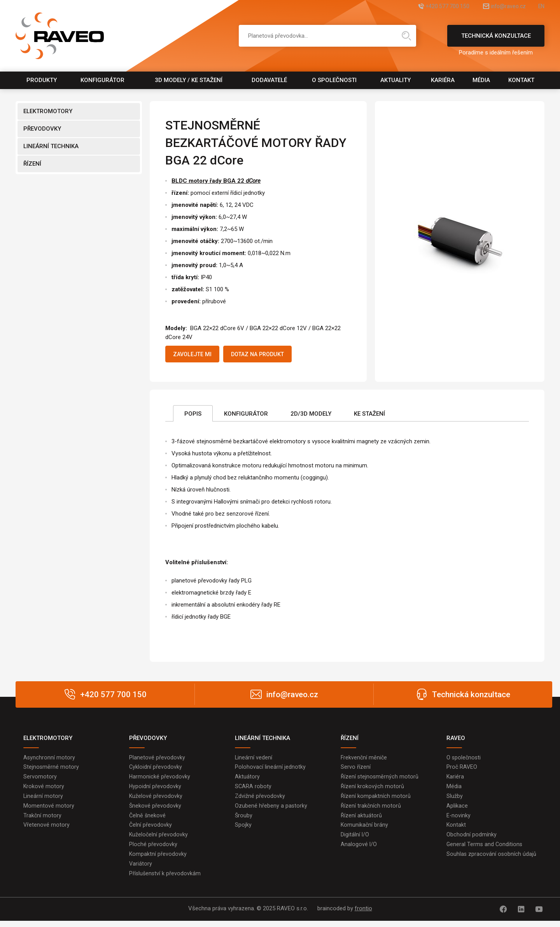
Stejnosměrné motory (51, 770)
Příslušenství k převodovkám (165, 881)
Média (481, 80)
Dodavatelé (269, 80)
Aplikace (457, 810)
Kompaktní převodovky (158, 861)
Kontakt (521, 80)
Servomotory (40, 780)
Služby (455, 800)
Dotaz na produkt (268, 355)
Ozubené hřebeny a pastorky (271, 810)
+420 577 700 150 (429, 7)
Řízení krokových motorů (372, 790)
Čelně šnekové (148, 820)
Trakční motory (43, 820)
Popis (193, 416)
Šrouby (244, 820)
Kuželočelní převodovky (159, 840)
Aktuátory (247, 780)
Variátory (141, 871)
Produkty (42, 80)
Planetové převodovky (157, 759)
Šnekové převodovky (155, 810)
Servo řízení (356, 770)
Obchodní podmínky (472, 840)
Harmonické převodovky (160, 780)
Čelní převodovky (151, 830)
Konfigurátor (102, 80)
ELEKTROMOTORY (48, 111)
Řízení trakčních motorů (371, 810)
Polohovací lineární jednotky (270, 770)
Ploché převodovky (153, 850)
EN (541, 7)
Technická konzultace (496, 39)
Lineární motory (43, 800)
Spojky (243, 830)
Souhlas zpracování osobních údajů (492, 861)
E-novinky (459, 820)
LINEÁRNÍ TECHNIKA (51, 146)
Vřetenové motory (47, 830)
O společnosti (334, 80)
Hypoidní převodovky (155, 790)
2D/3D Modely (311, 416)
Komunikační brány (365, 830)
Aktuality (395, 80)
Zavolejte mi (195, 355)
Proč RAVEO (462, 770)
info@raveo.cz (499, 7)
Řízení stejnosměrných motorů (380, 780)
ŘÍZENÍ (32, 164)
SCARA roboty (253, 790)
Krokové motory (44, 790)
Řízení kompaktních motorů (376, 800)
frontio (363, 916)
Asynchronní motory (49, 759)
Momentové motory (49, 810)
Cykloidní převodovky (156, 770)
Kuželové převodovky (156, 800)
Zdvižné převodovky (260, 800)
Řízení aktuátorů (361, 820)
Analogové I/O (359, 850)
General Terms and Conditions (485, 850)
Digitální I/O (355, 840)
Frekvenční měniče (364, 759)
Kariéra (443, 80)
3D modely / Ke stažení (189, 80)
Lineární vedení (254, 759)
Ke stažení (369, 416)
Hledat (406, 36)
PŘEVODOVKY (42, 129)
